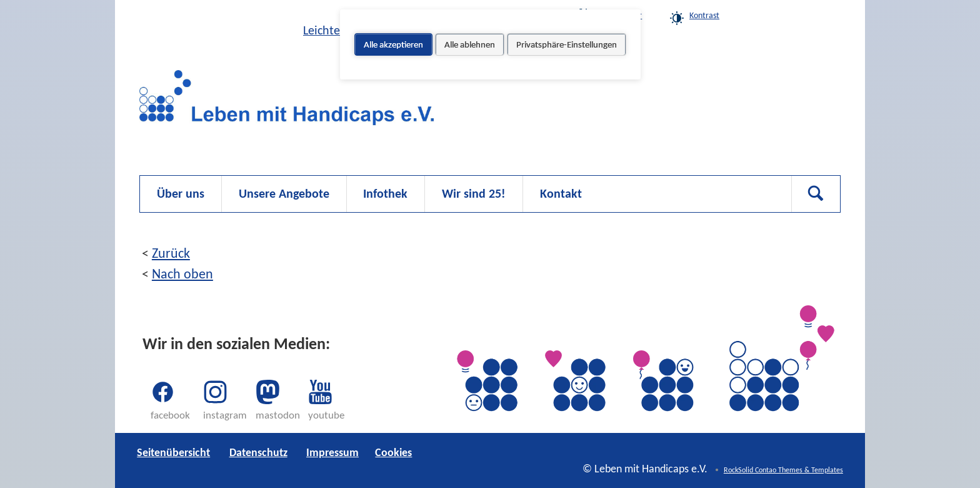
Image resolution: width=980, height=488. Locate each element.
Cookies (778, 15)
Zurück (171, 253)
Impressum (332, 452)
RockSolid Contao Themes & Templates (783, 470)
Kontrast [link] (704, 15)
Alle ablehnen (470, 44)
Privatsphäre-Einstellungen (567, 44)
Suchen (816, 194)
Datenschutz (258, 452)
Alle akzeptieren (393, 44)
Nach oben (182, 274)
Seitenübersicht (173, 452)
